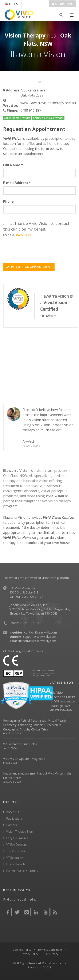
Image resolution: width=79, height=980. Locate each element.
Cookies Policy (22, 950)
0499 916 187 (31, 110)
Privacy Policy (23, 235)
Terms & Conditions (50, 950)
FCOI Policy (52, 954)
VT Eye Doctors (17, 845)
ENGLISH (12, 4)
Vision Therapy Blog (19, 832)
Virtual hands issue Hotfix (20, 744)
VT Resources (15, 858)
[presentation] (35, 250)
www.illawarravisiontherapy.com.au (48, 103)
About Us (13, 812)
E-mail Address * (17, 183)
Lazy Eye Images (17, 838)
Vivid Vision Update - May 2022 (24, 759)
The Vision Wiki (16, 851)
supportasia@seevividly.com (37, 641)
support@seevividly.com (40, 637)
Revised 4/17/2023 (39, 967)
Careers (12, 825)
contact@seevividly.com (41, 632)
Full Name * (13, 165)
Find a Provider (16, 864)
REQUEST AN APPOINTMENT (29, 267)
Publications (15, 818)
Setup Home (62, 4)
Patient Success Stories (22, 871)
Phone (8, 201)
